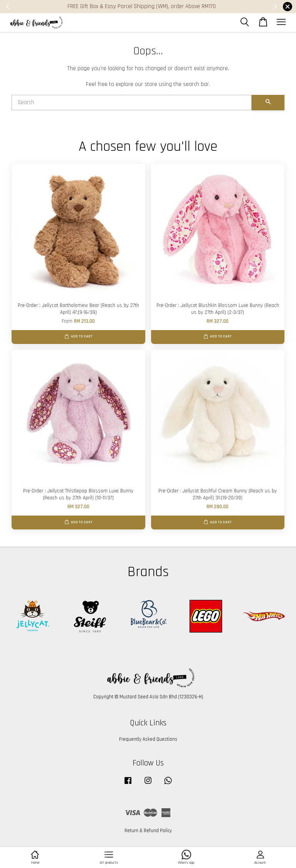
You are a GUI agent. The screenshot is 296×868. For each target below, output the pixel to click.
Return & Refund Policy (148, 831)
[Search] (132, 103)
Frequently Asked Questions (148, 739)
